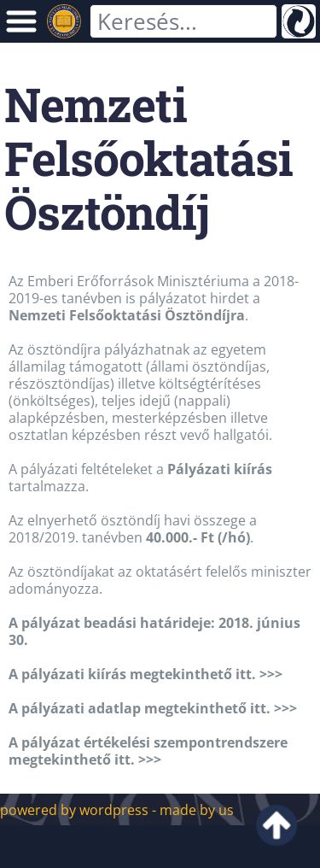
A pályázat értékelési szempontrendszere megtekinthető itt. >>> (148, 751)
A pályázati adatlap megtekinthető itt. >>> (153, 708)
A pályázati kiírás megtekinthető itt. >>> (145, 674)
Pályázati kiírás (220, 469)
